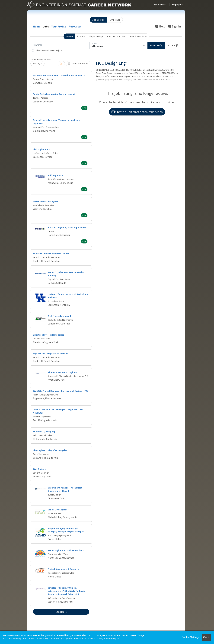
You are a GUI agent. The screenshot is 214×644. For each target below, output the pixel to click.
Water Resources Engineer (46, 201)
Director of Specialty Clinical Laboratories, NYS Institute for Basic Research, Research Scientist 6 (66, 591)
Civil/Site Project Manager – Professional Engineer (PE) (60, 391)
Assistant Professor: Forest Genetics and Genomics (59, 75)
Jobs (46, 26)
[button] (173, 45)
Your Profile (59, 26)
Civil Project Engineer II (59, 316)
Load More (61, 612)
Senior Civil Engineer (58, 510)
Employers (177, 5)
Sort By (37, 64)
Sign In (174, 26)
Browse (81, 36)
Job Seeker (98, 20)
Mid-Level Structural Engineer (63, 372)
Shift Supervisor (56, 175)
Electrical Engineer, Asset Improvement (67, 228)
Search (69, 36)
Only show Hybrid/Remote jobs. (49, 50)
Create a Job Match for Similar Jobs (137, 112)
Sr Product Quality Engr (45, 432)
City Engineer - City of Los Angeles (50, 450)
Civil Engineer (40, 469)
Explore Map (96, 36)
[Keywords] (61, 45)
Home (37, 26)
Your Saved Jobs (139, 36)
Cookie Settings (190, 637)
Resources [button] (75, 26)
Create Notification (78, 64)
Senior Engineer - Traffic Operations (66, 550)
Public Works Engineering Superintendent (54, 94)
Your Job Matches (116, 36)
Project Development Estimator (64, 569)
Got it (206, 637)
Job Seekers (159, 5)
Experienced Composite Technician (51, 354)
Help (160, 26)
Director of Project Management (49, 335)
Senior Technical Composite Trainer (51, 254)
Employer (115, 20)
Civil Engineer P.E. (42, 149)
